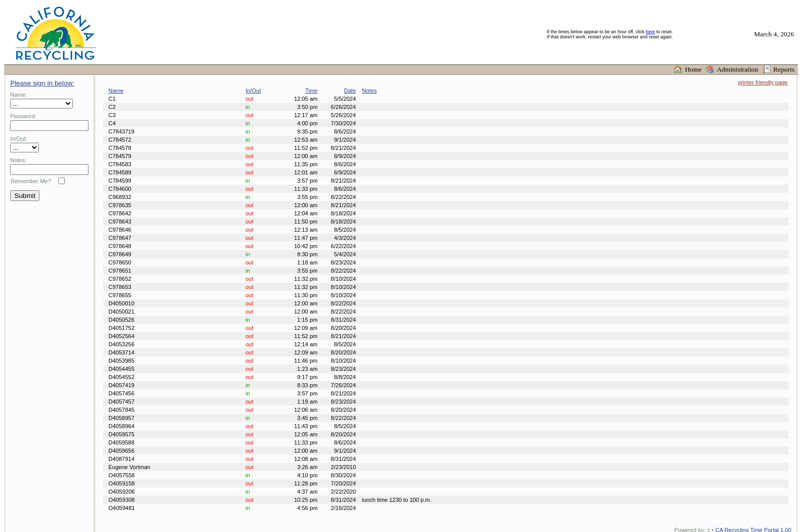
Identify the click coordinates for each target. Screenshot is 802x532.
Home (695, 69)
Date (350, 91)
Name (116, 91)
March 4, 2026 (776, 34)
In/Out (253, 91)
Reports (786, 69)
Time (311, 91)
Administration (739, 69)
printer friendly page (763, 82)
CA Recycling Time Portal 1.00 (752, 521)
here (651, 32)
